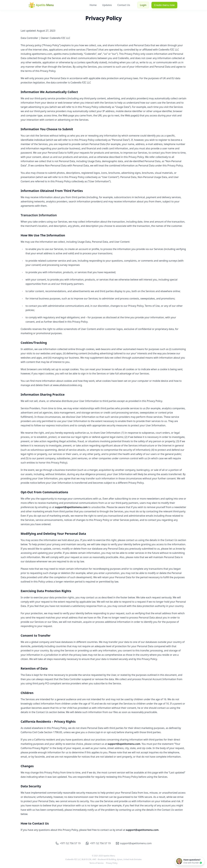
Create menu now (164, 5)
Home (93, 5)
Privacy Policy (111, 863)
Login (143, 5)
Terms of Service (96, 863)
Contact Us (124, 5)
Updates (107, 5)
